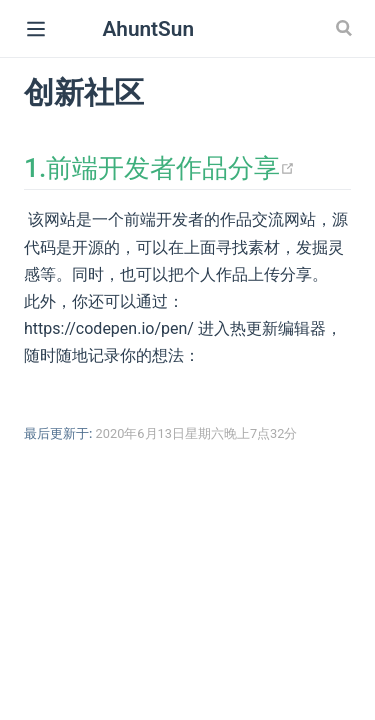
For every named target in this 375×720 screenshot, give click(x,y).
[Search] (346, 28)
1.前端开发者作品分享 (159, 168)
